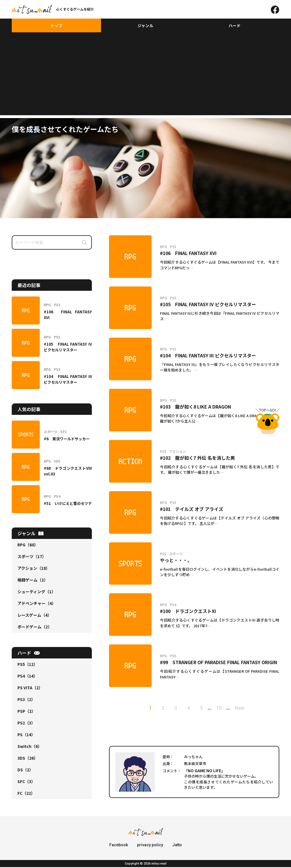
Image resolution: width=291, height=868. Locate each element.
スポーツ (32, 557)
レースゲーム (34, 616)
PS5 (27, 665)
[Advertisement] (145, 76)
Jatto (177, 846)
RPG (28, 546)
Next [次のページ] (244, 709)
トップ (56, 26)
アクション (34, 569)
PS (26, 735)
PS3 (26, 700)
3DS (28, 759)
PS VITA (30, 688)
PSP (26, 712)
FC (26, 794)
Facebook (119, 846)
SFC (26, 782)
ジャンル (145, 26)
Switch (30, 747)
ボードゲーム (35, 628)
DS (25, 771)
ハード (235, 26)
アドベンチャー (37, 604)
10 (222, 709)
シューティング (36, 592)
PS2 (26, 724)
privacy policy (150, 846)
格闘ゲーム (33, 581)
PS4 (27, 677)
